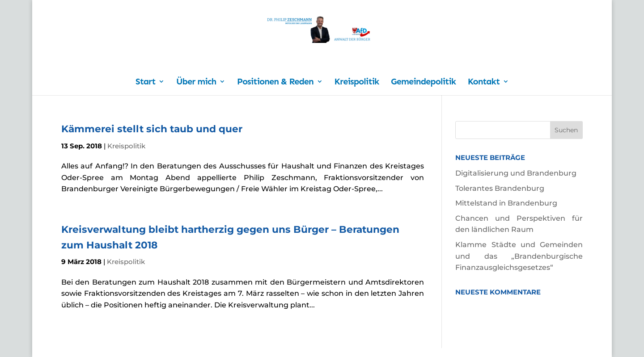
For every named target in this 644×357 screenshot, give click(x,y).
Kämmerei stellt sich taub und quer (152, 129)
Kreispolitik (357, 82)
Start (145, 82)
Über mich (196, 82)
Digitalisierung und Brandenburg (516, 173)
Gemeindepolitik (423, 82)
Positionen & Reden (275, 82)
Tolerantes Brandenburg (500, 188)
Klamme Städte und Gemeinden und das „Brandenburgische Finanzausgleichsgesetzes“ (519, 256)
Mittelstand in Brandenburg (506, 203)
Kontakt (484, 82)
